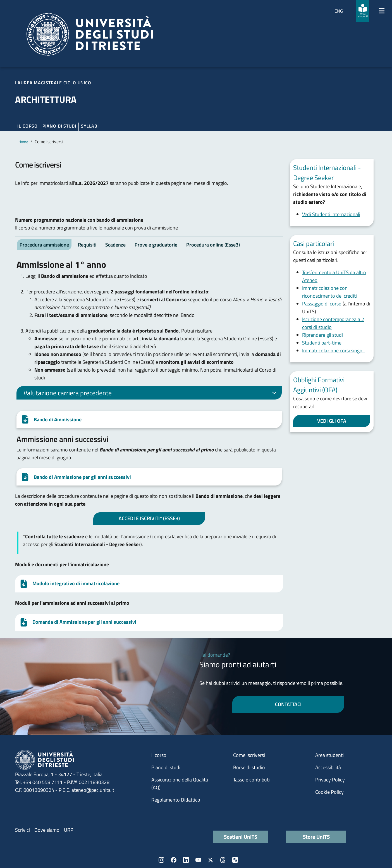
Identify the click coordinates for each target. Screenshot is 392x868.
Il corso (28, 126)
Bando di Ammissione (58, 419)
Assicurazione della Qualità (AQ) (180, 784)
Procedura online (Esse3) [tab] (213, 245)
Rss (235, 860)
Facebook (174, 860)
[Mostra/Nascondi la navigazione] (382, 11)
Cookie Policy (329, 792)
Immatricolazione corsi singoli (333, 351)
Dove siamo (47, 830)
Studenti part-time (322, 343)
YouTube (198, 860)
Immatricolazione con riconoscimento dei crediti (329, 292)
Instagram (161, 860)
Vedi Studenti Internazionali (331, 214)
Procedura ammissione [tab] (44, 245)
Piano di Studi (59, 126)
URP (69, 830)
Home (23, 142)
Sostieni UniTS (241, 837)
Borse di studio (249, 767)
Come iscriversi (249, 755)
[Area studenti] (363, 11)
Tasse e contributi (251, 780)
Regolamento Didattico (176, 800)
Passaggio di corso (322, 304)
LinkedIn (186, 860)
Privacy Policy (330, 780)
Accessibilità (328, 767)
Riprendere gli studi (322, 335)
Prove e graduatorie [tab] (156, 245)
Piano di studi (166, 767)
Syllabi (90, 126)
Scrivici (22, 830)
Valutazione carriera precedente (151, 394)
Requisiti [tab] (87, 245)
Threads (223, 860)
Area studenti (329, 755)
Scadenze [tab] (115, 245)
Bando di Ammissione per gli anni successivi (82, 477)
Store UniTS (316, 837)
